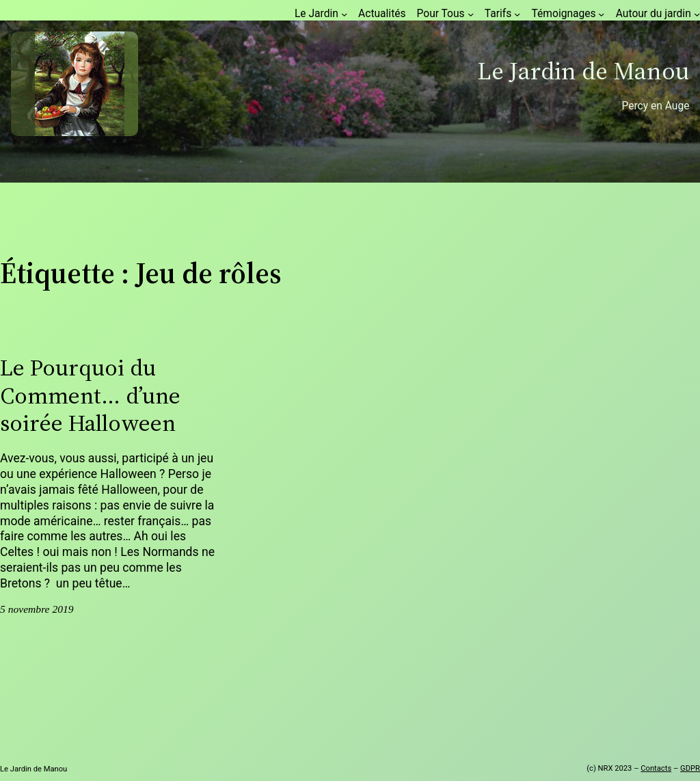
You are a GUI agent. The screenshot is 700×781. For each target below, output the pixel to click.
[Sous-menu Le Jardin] (344, 13)
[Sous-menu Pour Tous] (471, 13)
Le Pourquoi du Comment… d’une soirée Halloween (90, 395)
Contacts (656, 768)
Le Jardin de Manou (583, 71)
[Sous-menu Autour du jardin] (697, 13)
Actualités (382, 14)
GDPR (690, 768)
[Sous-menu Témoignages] (601, 13)
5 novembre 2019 (37, 609)
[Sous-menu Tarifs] (517, 13)
